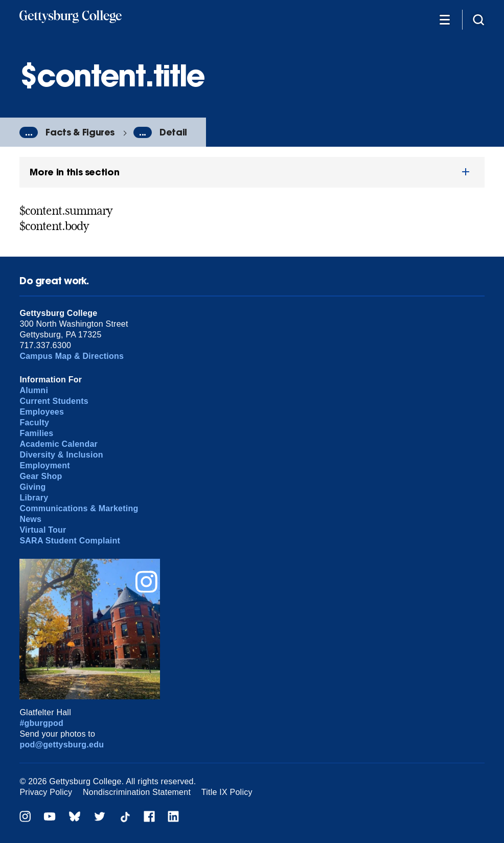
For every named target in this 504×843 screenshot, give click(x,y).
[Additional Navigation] (445, 19)
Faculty (34, 423)
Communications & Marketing (79, 508)
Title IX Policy (227, 792)
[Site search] (478, 19)
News (30, 519)
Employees (42, 412)
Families (36, 433)
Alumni (34, 390)
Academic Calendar (59, 444)
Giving (32, 487)
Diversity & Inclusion (61, 455)
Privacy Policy (46, 792)
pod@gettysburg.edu (62, 745)
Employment (44, 465)
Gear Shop (41, 476)
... (29, 132)
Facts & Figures (80, 132)
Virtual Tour (43, 530)
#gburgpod (41, 723)
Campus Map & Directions (72, 356)
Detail (173, 132)
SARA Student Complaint (70, 541)
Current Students (54, 401)
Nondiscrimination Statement (137, 792)
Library (34, 498)
